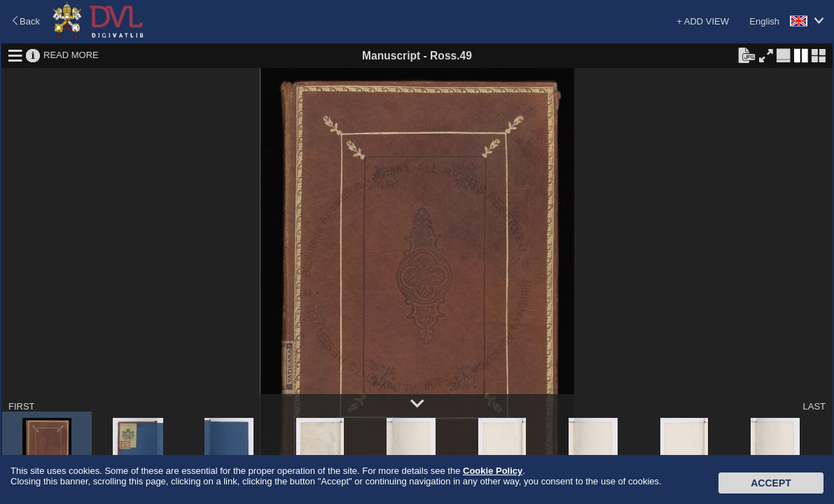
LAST (814, 406)
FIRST (22, 406)
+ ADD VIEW (703, 21)
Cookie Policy (493, 471)
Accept (771, 483)
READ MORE (71, 55)
